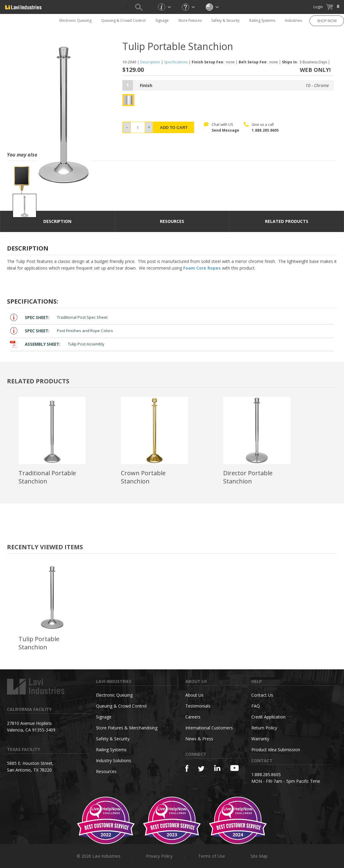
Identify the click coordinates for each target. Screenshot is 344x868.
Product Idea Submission (276, 750)
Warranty (260, 739)
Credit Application (268, 717)
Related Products (287, 221)
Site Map (259, 856)
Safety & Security (225, 20)
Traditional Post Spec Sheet (59, 317)
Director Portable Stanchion (248, 477)
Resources (106, 771)
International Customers (209, 728)
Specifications (176, 62)
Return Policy (264, 728)
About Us (194, 695)
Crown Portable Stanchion (143, 477)
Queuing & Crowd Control (123, 20)
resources (172, 221)
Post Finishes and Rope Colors (61, 331)
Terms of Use (212, 856)
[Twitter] (201, 769)
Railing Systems (262, 20)
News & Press (199, 739)
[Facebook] (187, 768)
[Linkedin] (217, 768)
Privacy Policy (159, 856)
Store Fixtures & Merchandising (127, 728)
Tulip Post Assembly (57, 344)
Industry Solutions (114, 760)
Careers (193, 717)
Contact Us (262, 695)
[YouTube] (235, 768)
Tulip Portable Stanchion (39, 643)
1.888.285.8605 (265, 130)
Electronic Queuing (75, 20)
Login (318, 7)
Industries (293, 20)
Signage (162, 20)
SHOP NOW (327, 21)
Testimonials (198, 706)
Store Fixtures (190, 20)
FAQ (256, 706)
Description (150, 62)
